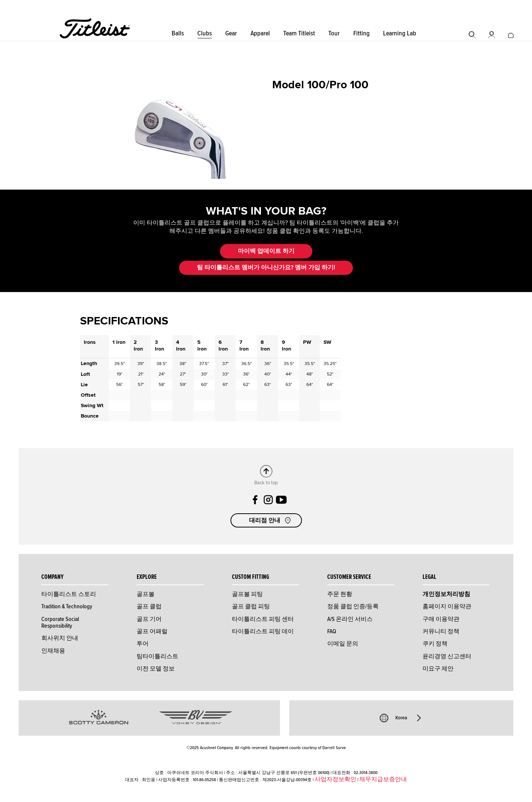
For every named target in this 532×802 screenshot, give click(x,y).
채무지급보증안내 (383, 779)
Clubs (205, 33)
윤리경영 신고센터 (447, 656)
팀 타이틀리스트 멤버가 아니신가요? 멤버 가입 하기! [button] (266, 267)
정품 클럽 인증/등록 (353, 606)
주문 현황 (340, 594)
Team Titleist (299, 33)
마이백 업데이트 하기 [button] (266, 251)
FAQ (332, 631)
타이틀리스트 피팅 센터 (263, 619)
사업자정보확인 (335, 779)
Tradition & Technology (67, 606)
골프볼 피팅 (247, 594)
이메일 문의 (343, 644)
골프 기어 (149, 619)
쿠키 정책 (435, 644)
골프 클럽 (149, 606)
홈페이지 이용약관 (447, 606)
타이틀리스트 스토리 (69, 594)
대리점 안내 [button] (271, 520)
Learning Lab (400, 33)
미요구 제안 (438, 669)
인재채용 (53, 651)
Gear (231, 33)
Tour (334, 33)
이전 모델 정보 (156, 669)
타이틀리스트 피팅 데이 (263, 631)
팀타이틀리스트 (157, 656)
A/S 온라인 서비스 (350, 619)
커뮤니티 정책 (441, 631)
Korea (401, 718)
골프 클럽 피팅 (251, 606)
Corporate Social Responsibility (60, 622)
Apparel (260, 33)
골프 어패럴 (152, 631)
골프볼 (146, 594)
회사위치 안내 (60, 638)
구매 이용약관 (441, 619)
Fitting (361, 33)
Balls (178, 33)
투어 (143, 644)
